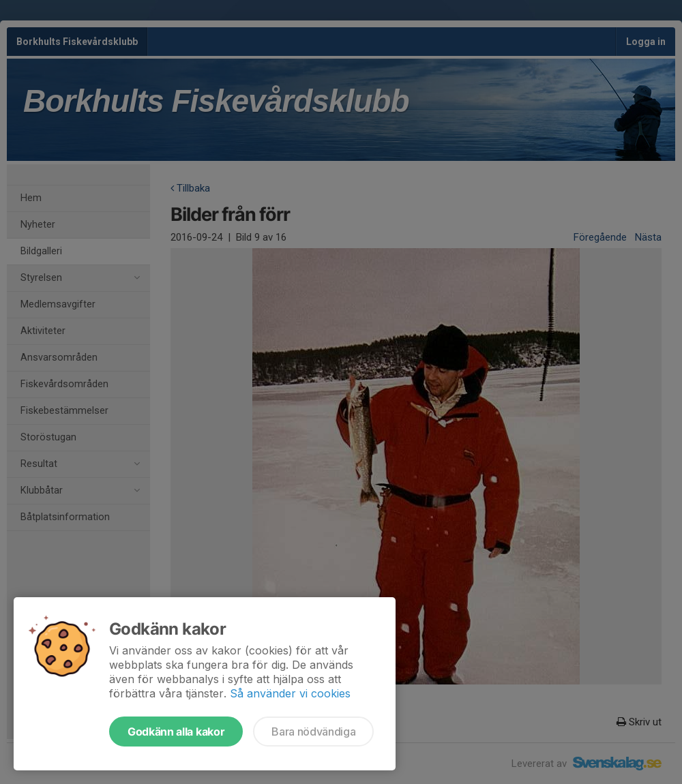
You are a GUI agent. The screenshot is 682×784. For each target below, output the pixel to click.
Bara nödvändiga (313, 732)
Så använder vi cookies (290, 693)
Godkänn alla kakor (176, 732)
